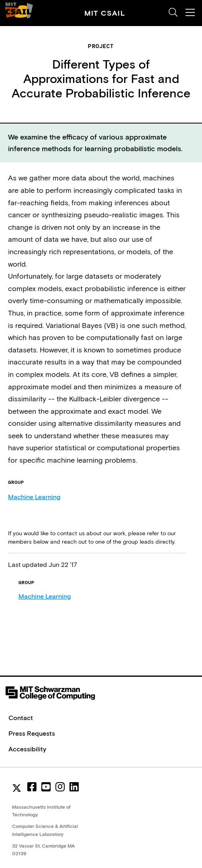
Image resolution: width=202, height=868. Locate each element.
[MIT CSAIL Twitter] (18, 789)
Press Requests (32, 733)
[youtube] (46, 787)
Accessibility (27, 749)
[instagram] (60, 787)
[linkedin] (74, 787)
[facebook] (32, 787)
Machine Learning (34, 497)
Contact (21, 718)
